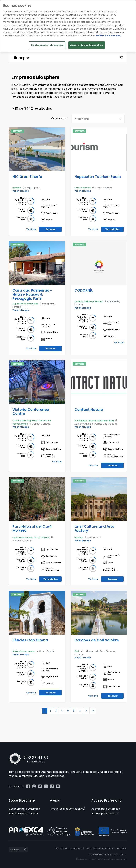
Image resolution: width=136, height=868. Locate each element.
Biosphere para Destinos (24, 814)
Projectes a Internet (118, 859)
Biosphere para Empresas (24, 809)
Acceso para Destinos (105, 814)
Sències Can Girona (30, 640)
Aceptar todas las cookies (87, 45)
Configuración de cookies (47, 45)
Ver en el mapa (21, 191)
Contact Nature (89, 409)
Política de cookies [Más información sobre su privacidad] (108, 36)
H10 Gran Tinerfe (27, 176)
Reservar (51, 229)
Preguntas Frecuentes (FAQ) (68, 809)
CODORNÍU (84, 290)
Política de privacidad (69, 848)
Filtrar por (21, 58)
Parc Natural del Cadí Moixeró (32, 528)
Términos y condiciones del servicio (107, 848)
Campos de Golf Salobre (97, 640)
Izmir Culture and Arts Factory (94, 528)
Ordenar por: (60, 118)
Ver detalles (112, 229)
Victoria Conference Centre (31, 411)
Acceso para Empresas (106, 809)
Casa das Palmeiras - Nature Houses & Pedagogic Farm (32, 294)
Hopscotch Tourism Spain (98, 176)
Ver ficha (31, 229)
